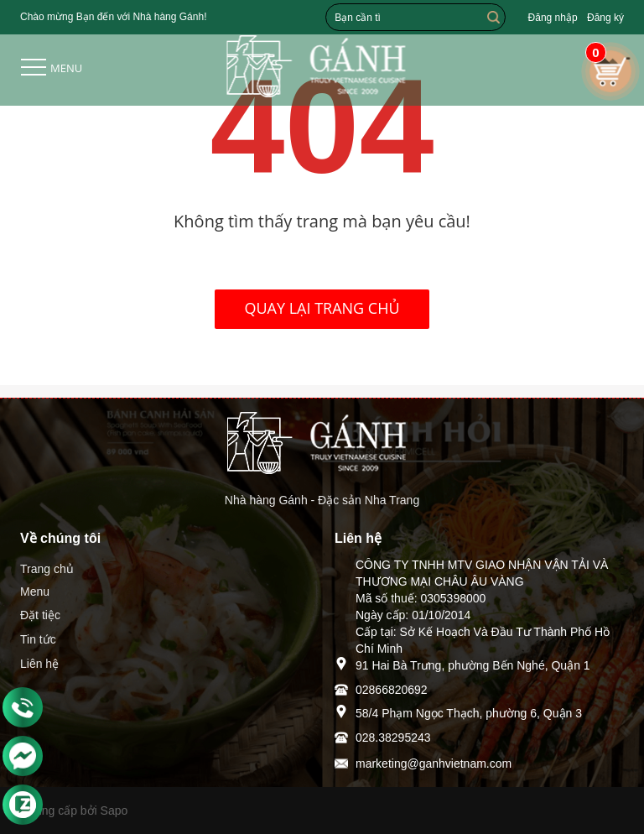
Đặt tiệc (40, 615)
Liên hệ (39, 664)
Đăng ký (605, 18)
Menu (35, 592)
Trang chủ (47, 569)
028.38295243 (393, 738)
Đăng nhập (553, 18)
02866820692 (392, 690)
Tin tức (38, 639)
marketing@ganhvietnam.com (434, 764)
